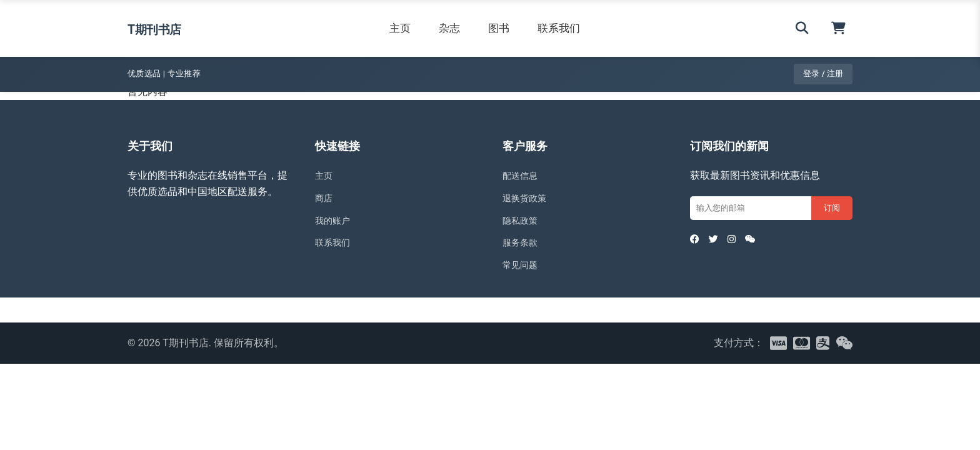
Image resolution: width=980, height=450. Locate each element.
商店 (325, 198)
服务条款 (522, 242)
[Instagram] (739, 242)
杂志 (462, 28)
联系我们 (571, 28)
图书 (511, 28)
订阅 (832, 208)
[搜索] (802, 29)
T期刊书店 (167, 28)
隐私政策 (522, 220)
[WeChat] (762, 242)
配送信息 (522, 175)
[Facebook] (696, 242)
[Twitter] (718, 242)
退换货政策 (527, 198)
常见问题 (522, 265)
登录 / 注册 (823, 73)
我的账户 (335, 220)
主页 (412, 28)
